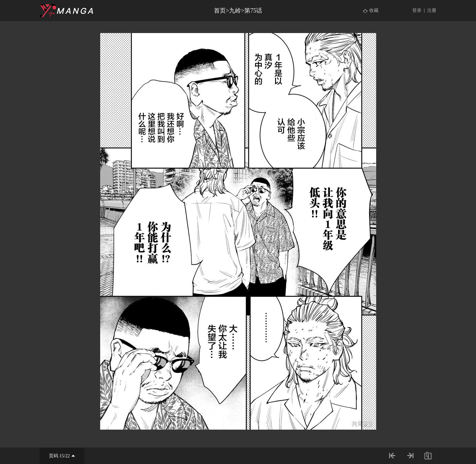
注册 (432, 10)
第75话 (253, 11)
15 (61, 456)
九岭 (235, 11)
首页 (220, 11)
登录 (417, 10)
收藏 (374, 10)
